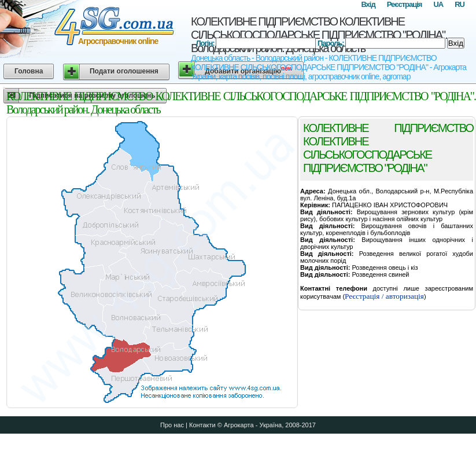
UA (438, 4)
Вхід (368, 4)
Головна (29, 71)
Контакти (202, 425)
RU (460, 4)
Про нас (172, 425)
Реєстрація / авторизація (384, 296)
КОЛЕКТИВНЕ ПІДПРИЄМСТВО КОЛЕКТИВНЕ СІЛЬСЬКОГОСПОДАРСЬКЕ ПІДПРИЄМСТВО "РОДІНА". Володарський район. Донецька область (319, 35)
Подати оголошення (124, 71)
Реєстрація (405, 4)
